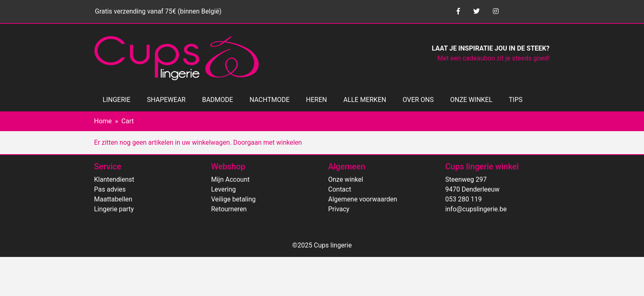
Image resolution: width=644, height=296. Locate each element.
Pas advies (110, 189)
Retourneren (229, 209)
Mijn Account (230, 179)
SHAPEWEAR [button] (166, 100)
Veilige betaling (233, 199)
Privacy (339, 209)
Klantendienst (114, 179)
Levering (223, 189)
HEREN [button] (316, 100)
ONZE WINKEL (471, 100)
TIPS (516, 100)
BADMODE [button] (217, 100)
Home (103, 121)
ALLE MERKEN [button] (365, 100)
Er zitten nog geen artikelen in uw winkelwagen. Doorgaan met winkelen (198, 142)
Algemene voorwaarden (363, 199)
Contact (340, 189)
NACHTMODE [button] (269, 100)
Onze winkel (346, 179)
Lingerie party (114, 209)
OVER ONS (418, 100)
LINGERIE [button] (117, 100)
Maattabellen (113, 199)
